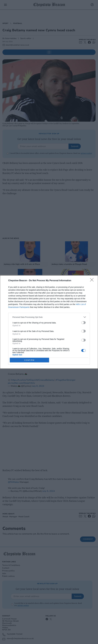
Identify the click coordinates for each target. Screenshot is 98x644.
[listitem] (49, 317)
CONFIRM (29, 360)
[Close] (93, 281)
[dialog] (49, 322)
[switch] (83, 323)
